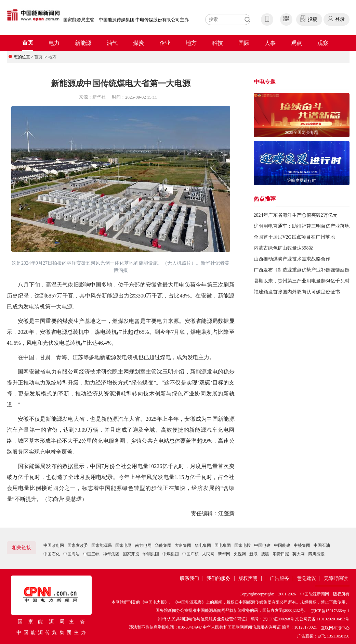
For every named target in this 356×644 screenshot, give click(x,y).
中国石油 (322, 545)
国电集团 (223, 545)
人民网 (208, 554)
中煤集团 (171, 554)
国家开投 (131, 554)
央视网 (240, 554)
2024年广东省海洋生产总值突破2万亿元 (296, 215)
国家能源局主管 (79, 20)
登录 (340, 19)
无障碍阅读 (336, 578)
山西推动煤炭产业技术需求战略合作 (292, 259)
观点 (296, 43)
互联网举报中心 (335, 628)
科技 (217, 43)
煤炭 (139, 43)
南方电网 (143, 545)
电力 (54, 43)
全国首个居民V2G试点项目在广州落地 (294, 237)
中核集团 (302, 545)
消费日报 (281, 554)
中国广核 (190, 554)
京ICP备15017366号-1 (330, 611)
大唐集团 (183, 545)
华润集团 (151, 554)
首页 (28, 43)
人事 (270, 43)
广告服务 (279, 578)
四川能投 (316, 554)
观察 (323, 43)
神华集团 (111, 554)
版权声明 (248, 578)
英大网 (299, 554)
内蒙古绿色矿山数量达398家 (284, 248)
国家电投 (242, 545)
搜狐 (265, 554)
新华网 (224, 554)
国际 (244, 43)
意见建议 (306, 578)
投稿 (313, 19)
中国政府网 (54, 545)
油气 (112, 43)
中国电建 (262, 545)
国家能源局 (102, 545)
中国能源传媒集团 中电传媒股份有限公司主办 (144, 20)
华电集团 (203, 545)
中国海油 (71, 554)
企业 (165, 43)
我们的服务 (219, 578)
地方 (191, 43)
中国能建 (282, 545)
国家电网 (123, 545)
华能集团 (163, 545)
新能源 (83, 43)
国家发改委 (78, 545)
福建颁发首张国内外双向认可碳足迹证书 (297, 292)
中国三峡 (91, 554)
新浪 (253, 554)
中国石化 (52, 554)
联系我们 (189, 578)
